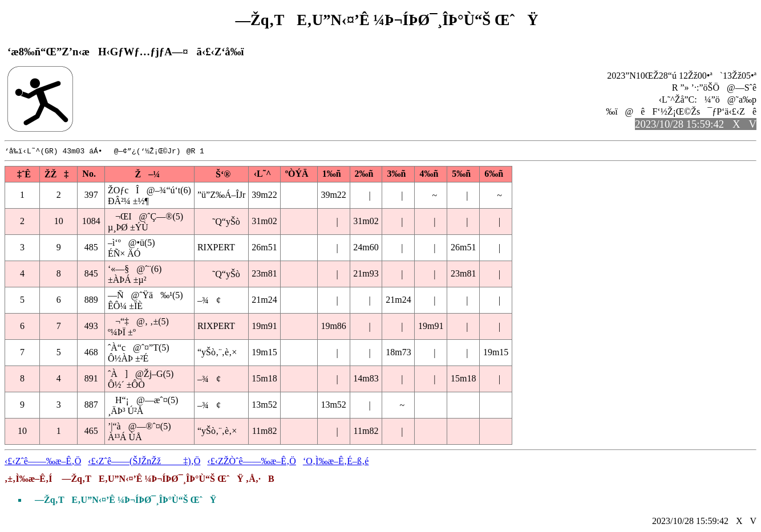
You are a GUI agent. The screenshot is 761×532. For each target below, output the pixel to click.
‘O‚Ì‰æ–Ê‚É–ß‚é (336, 462)
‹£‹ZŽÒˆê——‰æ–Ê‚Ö (252, 462)
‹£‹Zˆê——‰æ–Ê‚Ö (43, 462)
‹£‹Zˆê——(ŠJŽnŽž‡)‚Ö (144, 462)
